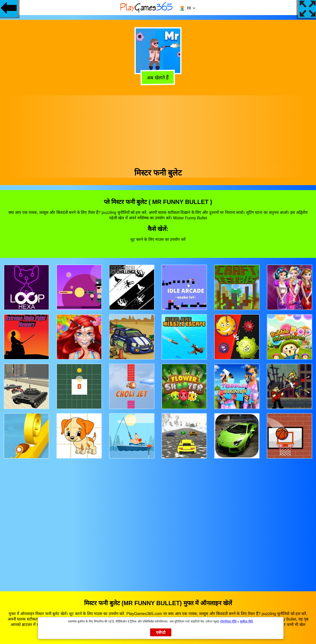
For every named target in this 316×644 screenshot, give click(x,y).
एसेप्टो (161, 632)
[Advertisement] (158, 130)
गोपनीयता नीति (228, 621)
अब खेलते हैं (158, 78)
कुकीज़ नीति (246, 621)
